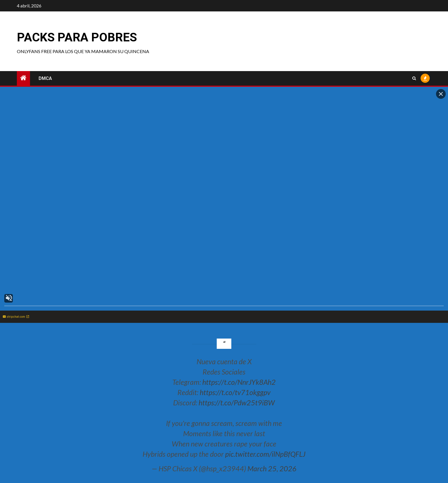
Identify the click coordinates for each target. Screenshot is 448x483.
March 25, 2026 (272, 468)
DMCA (45, 78)
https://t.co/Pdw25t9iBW (237, 402)
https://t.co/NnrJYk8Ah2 (239, 382)
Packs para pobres (77, 37)
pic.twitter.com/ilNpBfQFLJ (265, 454)
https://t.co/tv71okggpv (235, 392)
